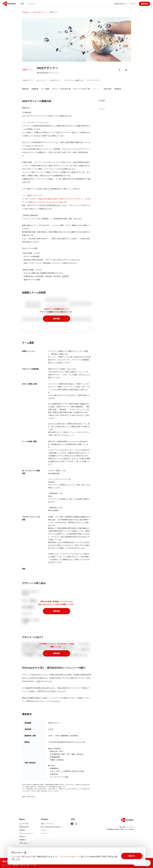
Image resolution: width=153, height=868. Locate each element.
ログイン (133, 4)
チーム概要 (45, 89)
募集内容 (25, 89)
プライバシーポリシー (26, 833)
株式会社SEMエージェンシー (41, 12)
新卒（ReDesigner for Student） (52, 827)
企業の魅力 (108, 89)
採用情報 (23, 840)
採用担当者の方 (24, 827)
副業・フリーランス (47, 824)
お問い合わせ (24, 843)
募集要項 (118, 89)
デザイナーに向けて (81, 89)
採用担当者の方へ (121, 4)
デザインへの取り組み (61, 89)
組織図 (35, 89)
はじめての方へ (24, 824)
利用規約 (22, 830)
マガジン (45, 830)
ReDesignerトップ (27, 12)
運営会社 (23, 837)
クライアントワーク (93, 80)
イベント (45, 833)
